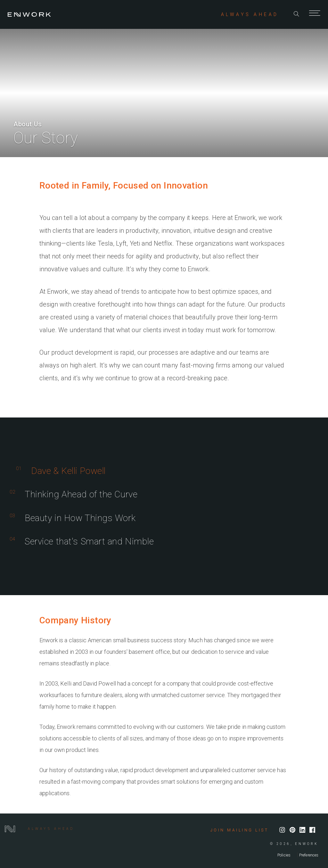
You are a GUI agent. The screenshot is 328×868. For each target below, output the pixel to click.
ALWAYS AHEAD (250, 14)
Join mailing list (240, 830)
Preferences (309, 855)
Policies (284, 855)
